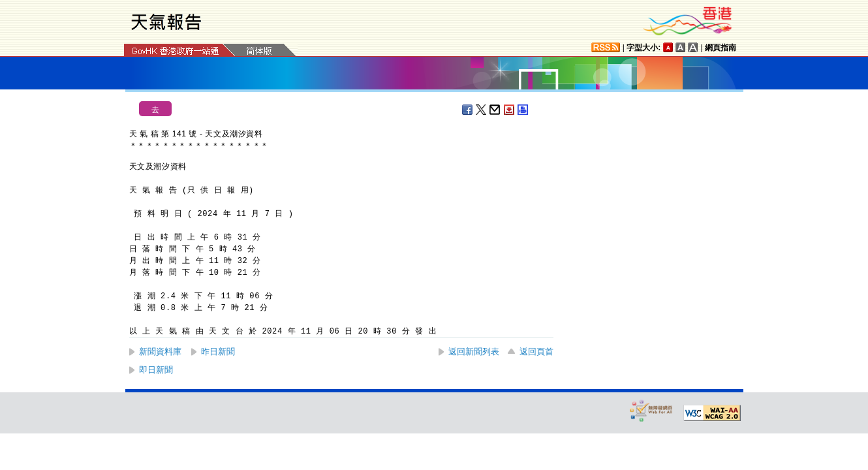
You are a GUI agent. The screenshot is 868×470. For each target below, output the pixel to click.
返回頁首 (536, 352)
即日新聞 (156, 370)
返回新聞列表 (474, 352)
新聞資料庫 (160, 352)
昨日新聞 (218, 352)
